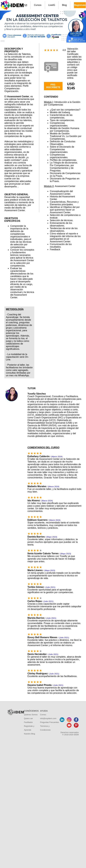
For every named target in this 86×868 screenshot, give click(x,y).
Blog (64, 5)
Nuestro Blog (29, 734)
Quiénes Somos (31, 715)
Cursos (38, 5)
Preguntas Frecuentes (50, 722)
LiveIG (52, 5)
